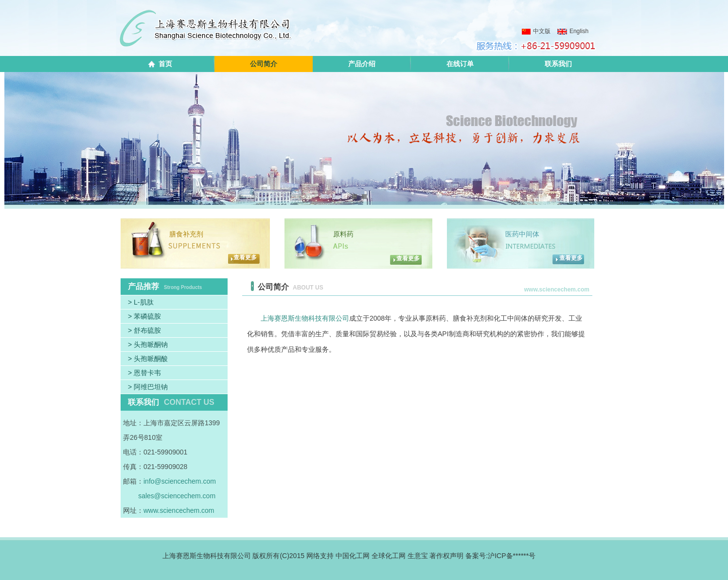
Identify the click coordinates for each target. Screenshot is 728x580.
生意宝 (418, 556)
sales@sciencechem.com (177, 496)
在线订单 (460, 64)
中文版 (536, 31)
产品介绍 (362, 64)
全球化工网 (389, 556)
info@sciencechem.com (180, 481)
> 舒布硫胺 (144, 330)
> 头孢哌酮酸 (148, 359)
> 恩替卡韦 (144, 373)
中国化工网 (353, 556)
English (573, 31)
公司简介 (264, 64)
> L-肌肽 (141, 302)
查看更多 (245, 257)
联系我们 (558, 64)
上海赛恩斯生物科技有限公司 (305, 318)
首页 (165, 64)
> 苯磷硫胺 (144, 316)
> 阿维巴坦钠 (148, 387)
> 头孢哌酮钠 (148, 344)
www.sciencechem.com (179, 510)
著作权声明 (446, 556)
